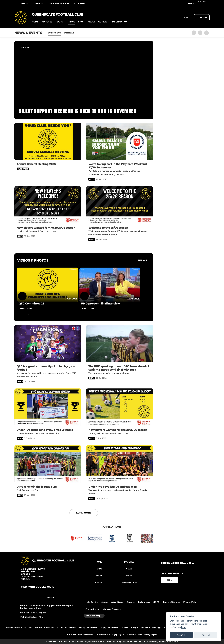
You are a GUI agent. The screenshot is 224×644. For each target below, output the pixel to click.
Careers (130, 602)
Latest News (54, 33)
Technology (144, 602)
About (105, 602)
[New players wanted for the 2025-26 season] (120, 407)
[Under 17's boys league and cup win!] (120, 464)
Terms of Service (171, 602)
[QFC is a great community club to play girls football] (48, 344)
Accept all (181, 635)
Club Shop (80, 4)
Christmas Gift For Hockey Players (142, 635)
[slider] (22, 315)
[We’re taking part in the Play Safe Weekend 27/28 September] (120, 141)
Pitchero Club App (130, 627)
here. (184, 627)
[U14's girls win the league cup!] (48, 464)
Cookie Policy (92, 609)
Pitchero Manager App (151, 627)
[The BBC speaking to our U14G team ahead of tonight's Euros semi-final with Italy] (120, 344)
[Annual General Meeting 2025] (48, 141)
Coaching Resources (58, 4)
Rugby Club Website (109, 627)
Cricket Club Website (66, 627)
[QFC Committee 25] (48, 285)
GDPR (156, 602)
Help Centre (92, 602)
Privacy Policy (190, 602)
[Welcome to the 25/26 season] (120, 205)
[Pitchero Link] (204, 5)
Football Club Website (44, 627)
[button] (35, 22)
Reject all (206, 635)
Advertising (117, 602)
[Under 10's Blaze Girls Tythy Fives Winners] (48, 407)
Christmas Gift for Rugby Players (110, 635)
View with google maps (37, 587)
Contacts (38, 4)
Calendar (69, 33)
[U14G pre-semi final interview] (110, 285)
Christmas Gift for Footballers (80, 635)
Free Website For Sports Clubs (19, 627)
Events (24, 4)
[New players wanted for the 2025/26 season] (48, 205)
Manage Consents (112, 609)
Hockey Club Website (88, 627)
